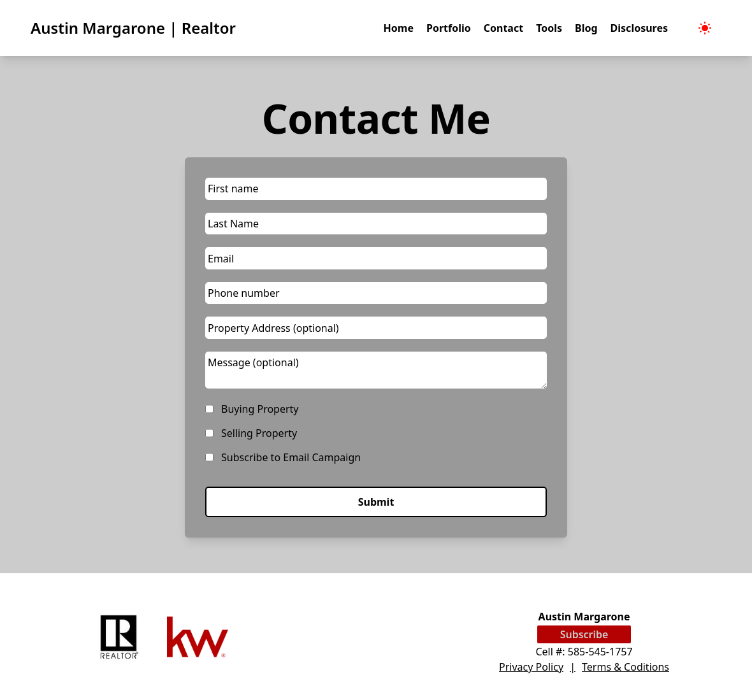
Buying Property (260, 409)
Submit (376, 502)
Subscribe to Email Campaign (291, 457)
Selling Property (259, 433)
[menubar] (705, 28)
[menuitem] (705, 28)
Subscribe (584, 634)
